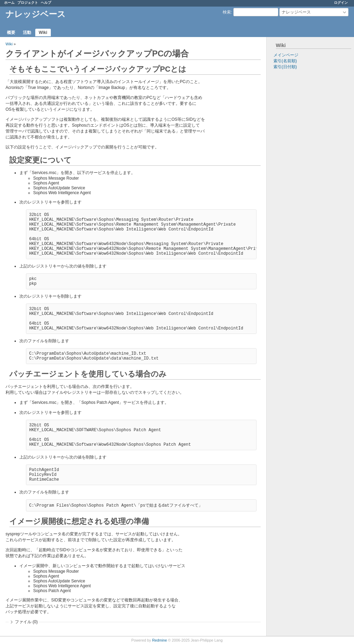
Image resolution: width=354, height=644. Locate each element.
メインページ (286, 55)
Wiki (43, 33)
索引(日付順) (285, 67)
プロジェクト (28, 3)
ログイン (341, 3)
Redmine (160, 640)
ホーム (9, 3)
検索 (227, 12)
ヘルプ (46, 3)
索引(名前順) (285, 61)
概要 (11, 33)
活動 (27, 33)
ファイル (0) (26, 622)
